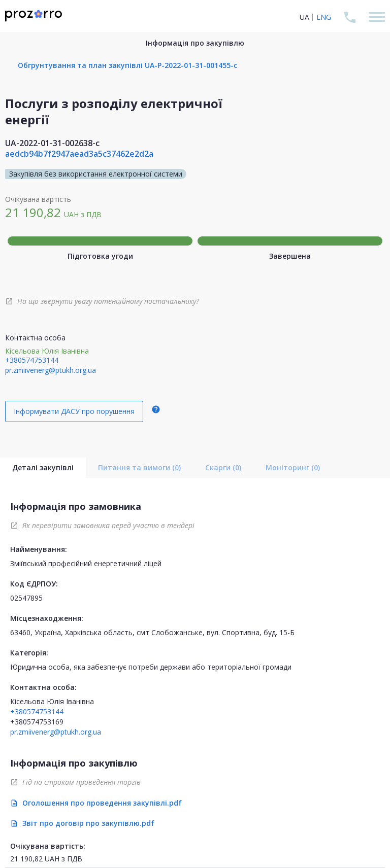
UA (304, 17)
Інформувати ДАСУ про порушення (74, 411)
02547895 (26, 598)
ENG (324, 17)
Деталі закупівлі (43, 467)
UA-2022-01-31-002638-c (52, 143)
